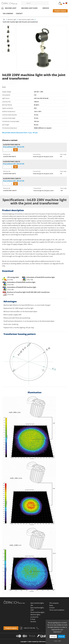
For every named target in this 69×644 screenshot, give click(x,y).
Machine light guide (31, 8)
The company (8, 14)
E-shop (33, 619)
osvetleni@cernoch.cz (53, 3)
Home (2, 8)
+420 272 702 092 (56, 3)
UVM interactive (44, 642)
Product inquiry (60, 11)
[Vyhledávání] (37, 3)
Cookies (56, 641)
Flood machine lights (37, 612)
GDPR (59, 641)
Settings (53, 636)
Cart (60, 3)
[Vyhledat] (23, 3)
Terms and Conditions (57, 610)
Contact (19, 14)
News (51, 605)
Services (46, 8)
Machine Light (12, 8)
